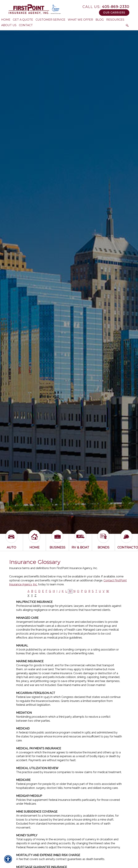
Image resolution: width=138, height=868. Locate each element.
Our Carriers (114, 13)
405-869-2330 (106, 7)
